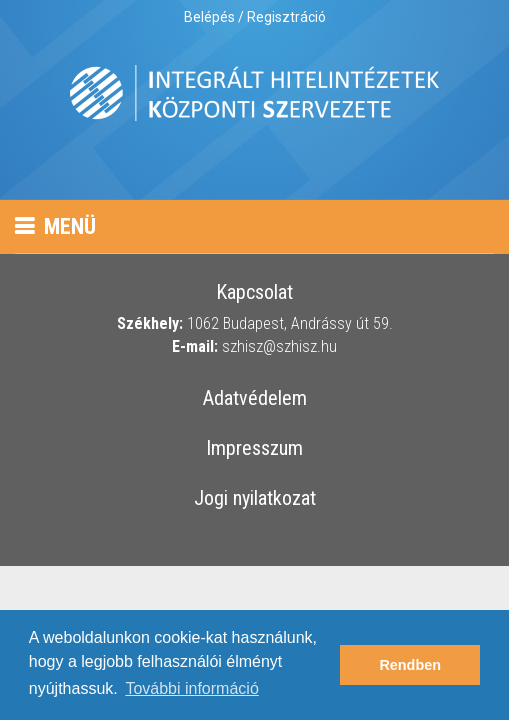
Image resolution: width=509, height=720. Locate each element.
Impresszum (254, 449)
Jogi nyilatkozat (255, 499)
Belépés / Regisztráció (255, 17)
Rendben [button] (410, 665)
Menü (55, 226)
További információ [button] (191, 688)
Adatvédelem (255, 399)
